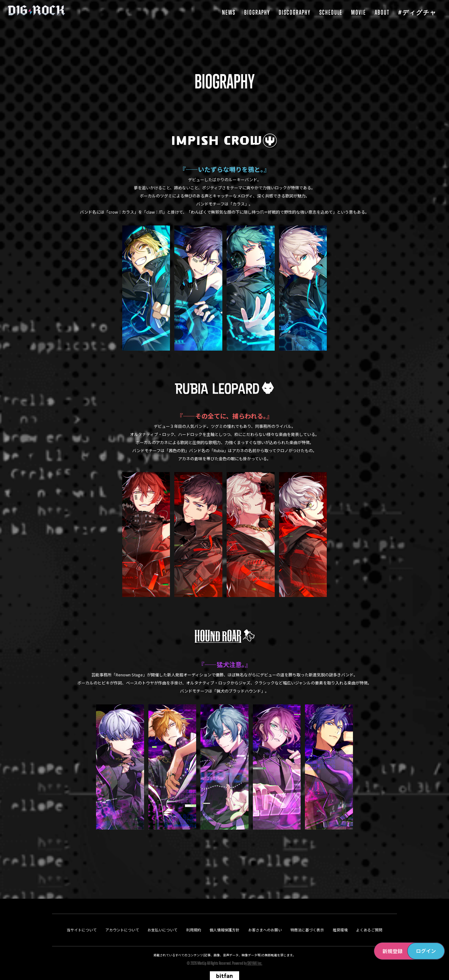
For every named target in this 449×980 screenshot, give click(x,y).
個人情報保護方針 (224, 916)
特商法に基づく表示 (307, 916)
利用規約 (194, 916)
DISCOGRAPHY (295, 12)
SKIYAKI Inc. (255, 949)
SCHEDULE (331, 12)
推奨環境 (340, 916)
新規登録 (393, 951)
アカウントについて (122, 916)
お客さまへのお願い (265, 916)
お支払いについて (162, 916)
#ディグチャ (417, 12)
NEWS (229, 12)
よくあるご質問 (369, 916)
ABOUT (382, 12)
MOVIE (359, 12)
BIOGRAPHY (257, 12)
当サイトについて (82, 916)
